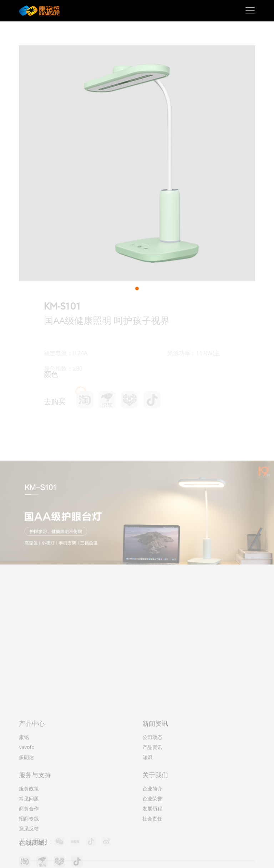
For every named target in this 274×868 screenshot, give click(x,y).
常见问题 (29, 862)
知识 (147, 820)
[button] (137, 289)
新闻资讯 (155, 787)
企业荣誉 (152, 862)
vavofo (27, 810)
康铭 (24, 800)
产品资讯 (152, 810)
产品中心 (32, 787)
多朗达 (26, 820)
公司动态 (152, 800)
